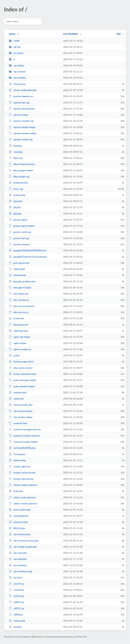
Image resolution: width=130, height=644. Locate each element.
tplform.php (17, 460)
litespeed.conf (18, 325)
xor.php (15, 627)
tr (12, 59)
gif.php (15, 207)
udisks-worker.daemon (23, 503)
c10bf (14, 41)
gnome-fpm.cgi (19, 238)
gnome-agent (18, 220)
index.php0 (17, 269)
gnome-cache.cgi (20, 232)
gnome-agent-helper (22, 226)
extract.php (17, 195)
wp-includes (17, 78)
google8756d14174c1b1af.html (28, 257)
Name (12, 34)
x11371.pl (16, 584)
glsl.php (15, 214)
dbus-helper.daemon (22, 164)
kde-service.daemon (22, 306)
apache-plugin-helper (22, 127)
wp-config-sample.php (23, 547)
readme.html (18, 392)
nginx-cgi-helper (20, 337)
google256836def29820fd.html (28, 250)
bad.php (15, 146)
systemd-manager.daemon (25, 429)
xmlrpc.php (17, 621)
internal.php (17, 275)
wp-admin (16, 65)
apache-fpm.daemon (22, 109)
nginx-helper (18, 343)
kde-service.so (19, 312)
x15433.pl (16, 590)
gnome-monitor (19, 244)
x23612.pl (16, 596)
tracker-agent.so (20, 466)
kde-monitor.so (19, 300)
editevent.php (18, 183)
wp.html (15, 577)
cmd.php (16, 152)
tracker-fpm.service (21, 479)
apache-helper (19, 115)
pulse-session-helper (22, 386)
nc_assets (16, 53)
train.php (16, 491)
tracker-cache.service (22, 472)
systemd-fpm (18, 423)
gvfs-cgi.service (19, 263)
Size (119, 34)
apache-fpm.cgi (19, 102)
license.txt (16, 318)
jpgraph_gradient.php (22, 281)
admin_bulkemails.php (23, 90)
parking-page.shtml (21, 361)
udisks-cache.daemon (22, 497)
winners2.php (18, 522)
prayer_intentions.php (23, 374)
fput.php (16, 201)
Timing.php (17, 454)
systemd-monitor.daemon (24, 436)
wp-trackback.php (20, 571)
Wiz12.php (17, 528)
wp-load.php (18, 559)
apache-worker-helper (23, 133)
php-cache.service (21, 368)
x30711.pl (16, 608)
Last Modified (70, 34)
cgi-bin (15, 47)
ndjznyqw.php (18, 331)
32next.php (17, 84)
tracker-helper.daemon (23, 485)
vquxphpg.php (19, 516)
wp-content (17, 72)
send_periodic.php (21, 405)
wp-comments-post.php (24, 541)
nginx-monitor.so (20, 349)
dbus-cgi (16, 158)
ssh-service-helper (21, 411)
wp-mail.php (18, 565)
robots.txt (16, 399)
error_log (16, 189)
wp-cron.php (18, 553)
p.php (14, 355)
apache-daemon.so (21, 96)
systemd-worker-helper (23, 442)
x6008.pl (16, 614)
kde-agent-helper (20, 287)
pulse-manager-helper (23, 380)
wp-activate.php (20, 534)
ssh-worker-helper (21, 417)
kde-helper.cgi (18, 294)
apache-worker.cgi (21, 139)
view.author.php (20, 510)
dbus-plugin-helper (21, 170)
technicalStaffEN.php (22, 448)
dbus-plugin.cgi (19, 176)
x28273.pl (16, 602)
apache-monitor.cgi (21, 121)
